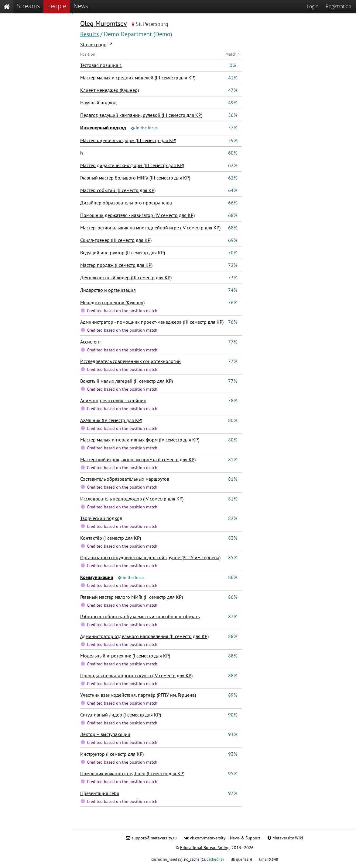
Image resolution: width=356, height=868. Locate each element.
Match (231, 54)
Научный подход (98, 103)
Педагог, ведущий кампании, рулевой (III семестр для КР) (141, 115)
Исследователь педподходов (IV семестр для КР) (132, 499)
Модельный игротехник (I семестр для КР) (125, 656)
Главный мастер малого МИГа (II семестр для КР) (132, 597)
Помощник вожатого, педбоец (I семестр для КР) (132, 773)
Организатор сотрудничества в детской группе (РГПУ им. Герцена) (150, 557)
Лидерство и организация (108, 290)
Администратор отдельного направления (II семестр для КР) (144, 636)
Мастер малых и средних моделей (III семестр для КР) (138, 78)
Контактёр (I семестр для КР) (111, 538)
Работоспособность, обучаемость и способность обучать (140, 616)
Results (89, 34)
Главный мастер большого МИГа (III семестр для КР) (135, 178)
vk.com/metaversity (208, 838)
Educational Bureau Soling (205, 848)
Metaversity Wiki (288, 838)
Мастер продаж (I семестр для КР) (116, 265)
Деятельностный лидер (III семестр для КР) (126, 277)
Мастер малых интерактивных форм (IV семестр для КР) (140, 440)
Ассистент (91, 342)
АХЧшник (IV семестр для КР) (111, 420)
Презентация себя (100, 793)
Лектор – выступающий (105, 734)
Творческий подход (101, 518)
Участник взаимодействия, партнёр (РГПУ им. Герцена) (138, 695)
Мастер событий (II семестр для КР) (118, 190)
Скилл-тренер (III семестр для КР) (116, 240)
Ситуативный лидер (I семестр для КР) (121, 715)
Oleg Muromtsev (104, 23)
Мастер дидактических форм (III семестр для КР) (132, 165)
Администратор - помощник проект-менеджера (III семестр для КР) (152, 322)
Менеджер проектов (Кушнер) (112, 302)
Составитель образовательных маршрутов (125, 479)
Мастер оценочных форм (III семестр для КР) (128, 140)
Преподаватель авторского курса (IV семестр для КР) (136, 675)
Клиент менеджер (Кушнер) (110, 90)
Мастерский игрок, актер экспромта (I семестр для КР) (138, 459)
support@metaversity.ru (154, 838)
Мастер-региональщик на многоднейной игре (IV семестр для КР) (150, 228)
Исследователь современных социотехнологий (130, 361)
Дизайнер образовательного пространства (126, 203)
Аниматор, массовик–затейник (113, 400)
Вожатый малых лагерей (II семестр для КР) (127, 381)
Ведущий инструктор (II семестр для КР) (123, 253)
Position (88, 54)
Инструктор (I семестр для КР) (112, 754)
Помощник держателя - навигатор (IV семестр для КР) (137, 215)
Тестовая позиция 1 (101, 65)
